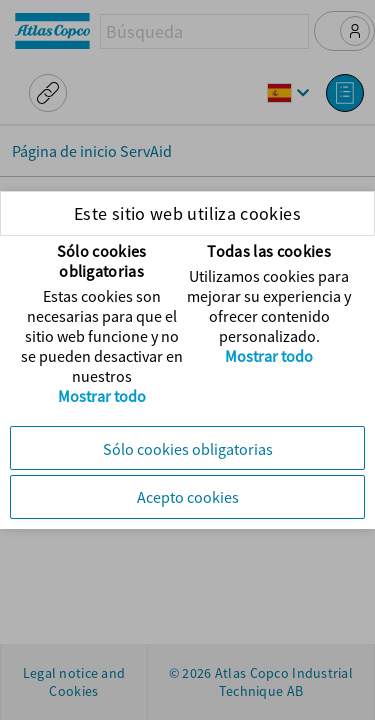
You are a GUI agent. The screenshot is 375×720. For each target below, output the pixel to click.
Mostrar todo (102, 396)
